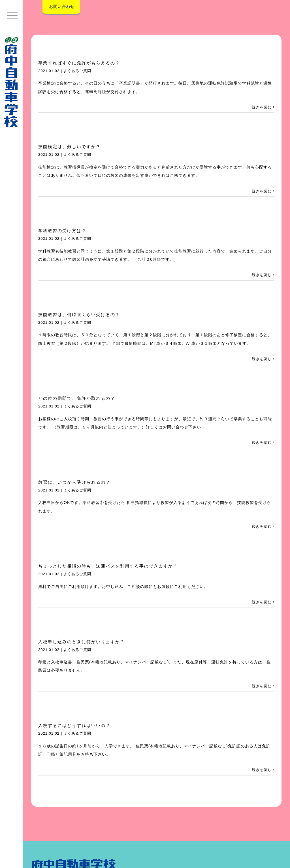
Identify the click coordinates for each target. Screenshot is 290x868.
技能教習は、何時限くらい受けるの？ (79, 315)
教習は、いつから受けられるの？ (74, 482)
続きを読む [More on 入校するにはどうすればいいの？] (262, 770)
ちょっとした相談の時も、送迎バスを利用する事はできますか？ (108, 566)
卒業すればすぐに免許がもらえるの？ (79, 63)
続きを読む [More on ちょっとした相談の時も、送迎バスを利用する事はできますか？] (262, 602)
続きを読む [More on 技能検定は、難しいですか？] (262, 191)
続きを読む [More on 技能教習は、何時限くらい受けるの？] (262, 359)
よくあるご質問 (77, 71)
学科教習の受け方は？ (62, 231)
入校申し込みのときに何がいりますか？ (82, 642)
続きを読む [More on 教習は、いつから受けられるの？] (262, 527)
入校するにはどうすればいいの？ (74, 725)
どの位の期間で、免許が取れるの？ (77, 398)
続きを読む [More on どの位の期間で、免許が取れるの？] (262, 443)
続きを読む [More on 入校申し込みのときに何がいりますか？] (262, 686)
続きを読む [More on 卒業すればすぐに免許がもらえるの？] (262, 107)
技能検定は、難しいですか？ (70, 147)
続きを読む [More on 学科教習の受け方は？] (262, 275)
